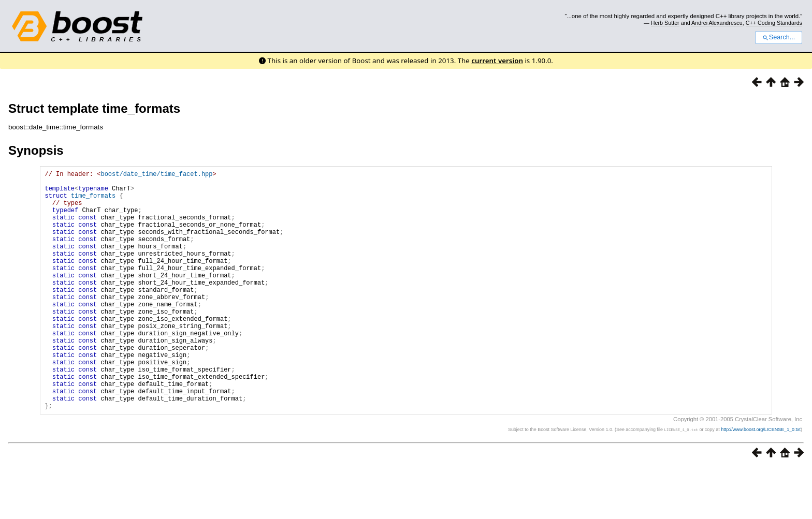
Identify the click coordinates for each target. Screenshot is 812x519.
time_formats (93, 202)
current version (497, 61)
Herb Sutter (665, 23)
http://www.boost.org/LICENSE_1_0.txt (761, 481)
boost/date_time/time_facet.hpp (156, 175)
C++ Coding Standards (774, 23)
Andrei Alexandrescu (717, 23)
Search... (779, 37)
